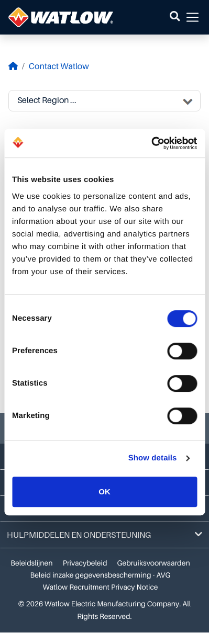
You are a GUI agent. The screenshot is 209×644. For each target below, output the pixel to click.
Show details (153, 458)
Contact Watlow (59, 66)
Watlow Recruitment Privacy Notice (100, 587)
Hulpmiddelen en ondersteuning (104, 535)
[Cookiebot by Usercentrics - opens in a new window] (151, 143)
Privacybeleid (85, 563)
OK (104, 492)
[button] (175, 17)
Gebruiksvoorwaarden (154, 563)
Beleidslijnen (31, 563)
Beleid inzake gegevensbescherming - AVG (101, 575)
